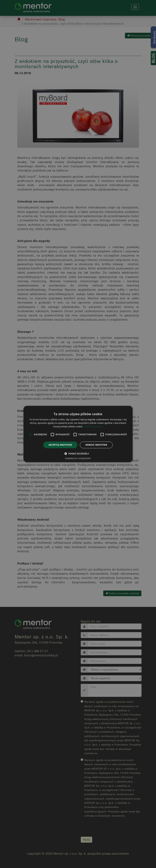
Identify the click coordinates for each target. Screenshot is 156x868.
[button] (78, 454)
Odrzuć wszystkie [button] (96, 445)
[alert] (78, 434)
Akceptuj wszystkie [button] (60, 445)
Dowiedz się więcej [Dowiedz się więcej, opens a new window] (93, 427)
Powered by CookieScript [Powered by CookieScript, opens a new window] (78, 458)
